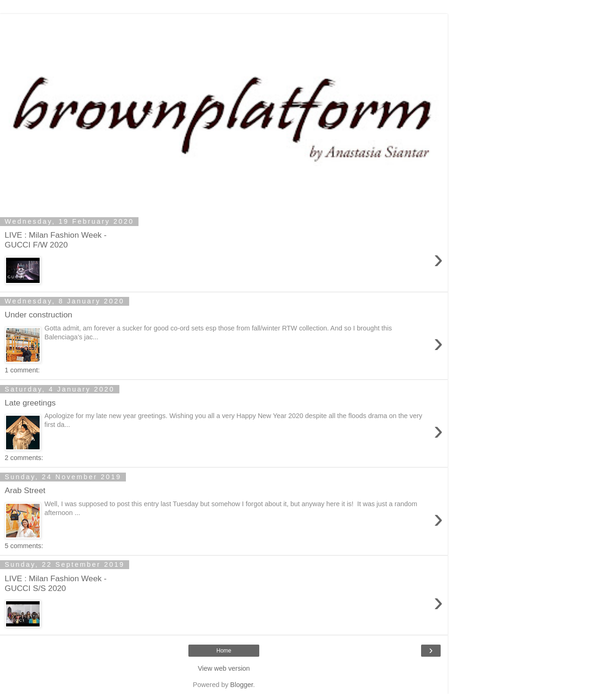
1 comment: (22, 370)
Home (224, 651)
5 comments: (24, 546)
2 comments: (24, 458)
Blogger (242, 685)
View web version (224, 668)
